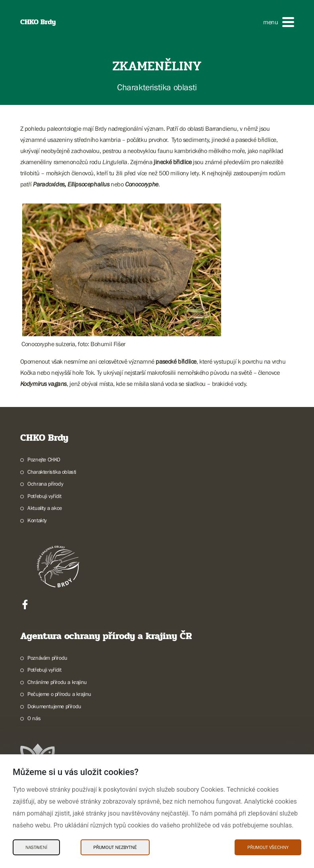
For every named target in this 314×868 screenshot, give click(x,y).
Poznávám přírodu (47, 658)
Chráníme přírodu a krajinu (57, 682)
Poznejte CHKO (44, 459)
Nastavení (36, 847)
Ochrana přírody (45, 484)
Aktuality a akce (45, 508)
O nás (34, 718)
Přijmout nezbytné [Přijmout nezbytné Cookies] (115, 847)
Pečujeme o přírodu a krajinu (59, 694)
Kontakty (37, 520)
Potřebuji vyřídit (44, 496)
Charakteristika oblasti (52, 472)
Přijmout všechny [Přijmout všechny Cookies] (268, 847)
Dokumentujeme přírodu (54, 706)
